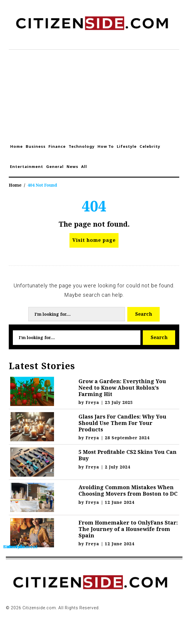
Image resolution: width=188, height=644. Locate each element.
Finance (57, 146)
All (84, 166)
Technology (82, 146)
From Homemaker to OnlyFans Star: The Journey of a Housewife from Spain (128, 529)
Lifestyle (127, 146)
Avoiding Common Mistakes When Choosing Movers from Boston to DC (128, 490)
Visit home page (94, 240)
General (55, 166)
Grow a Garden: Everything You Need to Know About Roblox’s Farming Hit (122, 387)
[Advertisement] (94, 93)
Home (16, 146)
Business (36, 146)
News (72, 166)
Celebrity (150, 146)
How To (106, 146)
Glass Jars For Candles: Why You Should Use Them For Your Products (122, 423)
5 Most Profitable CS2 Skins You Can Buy (128, 455)
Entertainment (27, 166)
